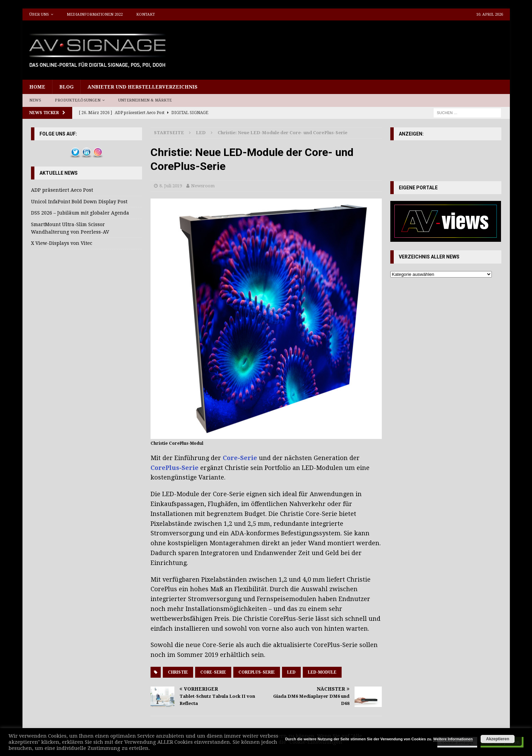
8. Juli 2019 (171, 186)
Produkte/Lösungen (77, 100)
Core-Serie (240, 458)
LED (291, 672)
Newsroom (203, 186)
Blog (66, 87)
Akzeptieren (498, 739)
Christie (178, 672)
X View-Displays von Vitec (62, 243)
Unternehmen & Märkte (145, 100)
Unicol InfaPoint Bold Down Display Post (79, 202)
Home (37, 87)
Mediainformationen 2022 (95, 14)
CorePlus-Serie (175, 468)
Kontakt (146, 14)
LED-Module (322, 672)
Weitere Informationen (453, 739)
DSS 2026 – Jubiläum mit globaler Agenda (80, 213)
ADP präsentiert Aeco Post (62, 190)
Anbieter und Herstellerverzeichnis (143, 87)
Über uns (39, 14)
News (35, 100)
